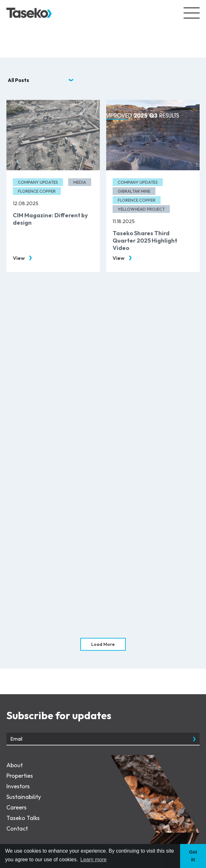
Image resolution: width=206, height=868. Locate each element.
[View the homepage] (29, 13)
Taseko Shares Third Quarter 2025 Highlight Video (145, 241)
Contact (17, 828)
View (19, 258)
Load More (103, 644)
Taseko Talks (23, 818)
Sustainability (24, 797)
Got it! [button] (193, 856)
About (15, 765)
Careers (16, 807)
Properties (20, 776)
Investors (18, 786)
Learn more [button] (93, 860)
